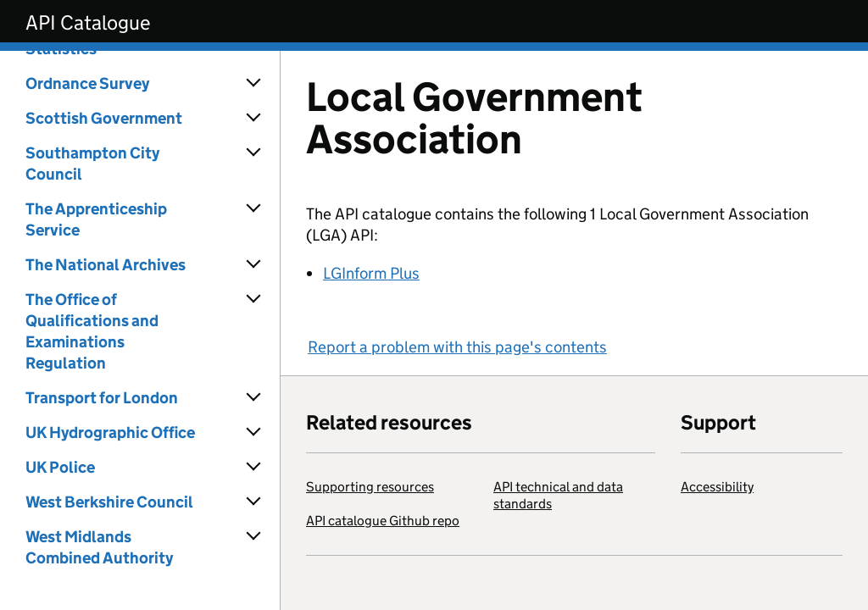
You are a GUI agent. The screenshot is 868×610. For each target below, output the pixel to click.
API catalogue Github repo (383, 521)
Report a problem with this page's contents (457, 347)
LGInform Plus (371, 273)
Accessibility (717, 487)
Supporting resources (370, 487)
